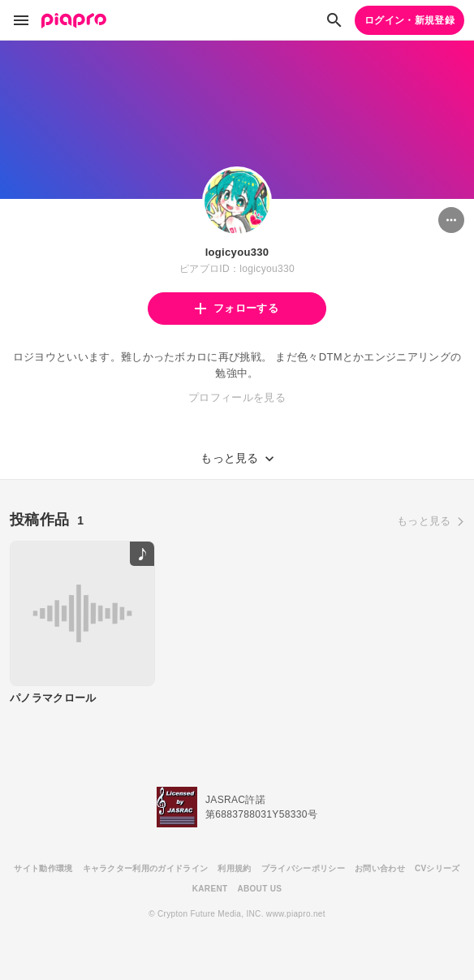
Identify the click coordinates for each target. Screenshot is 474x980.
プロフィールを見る (237, 397)
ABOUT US (259, 889)
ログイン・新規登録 (409, 20)
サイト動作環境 (43, 868)
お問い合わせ (380, 868)
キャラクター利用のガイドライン (146, 868)
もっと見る (424, 521)
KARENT (210, 889)
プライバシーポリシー (303, 868)
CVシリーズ (437, 868)
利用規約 (234, 868)
